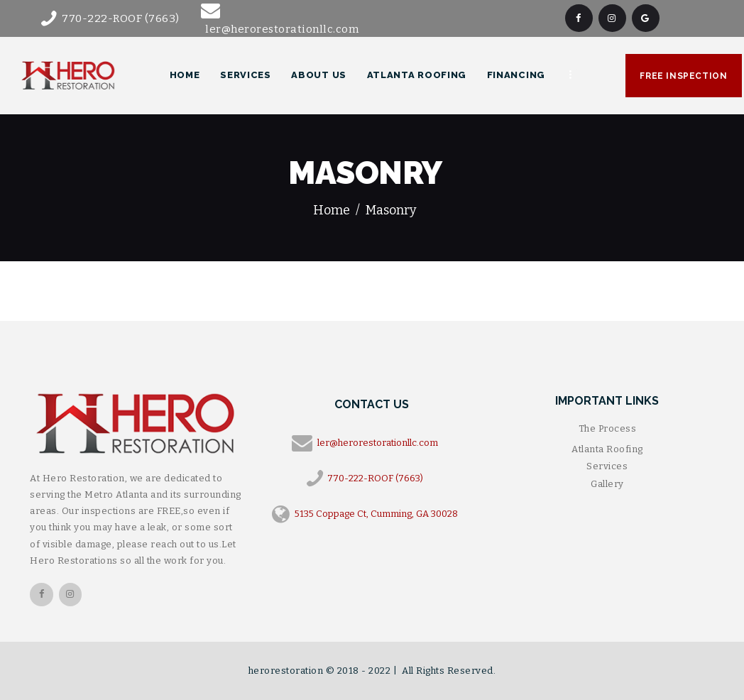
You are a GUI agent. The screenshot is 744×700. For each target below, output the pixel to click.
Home (332, 210)
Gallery (607, 484)
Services (607, 466)
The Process (608, 428)
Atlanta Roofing (607, 449)
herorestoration (287, 671)
